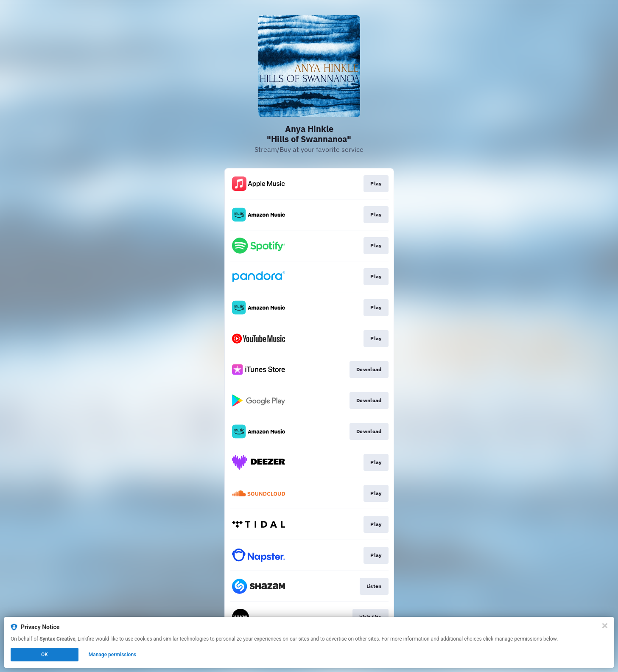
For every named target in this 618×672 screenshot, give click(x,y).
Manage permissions (113, 655)
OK (45, 655)
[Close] (605, 626)
